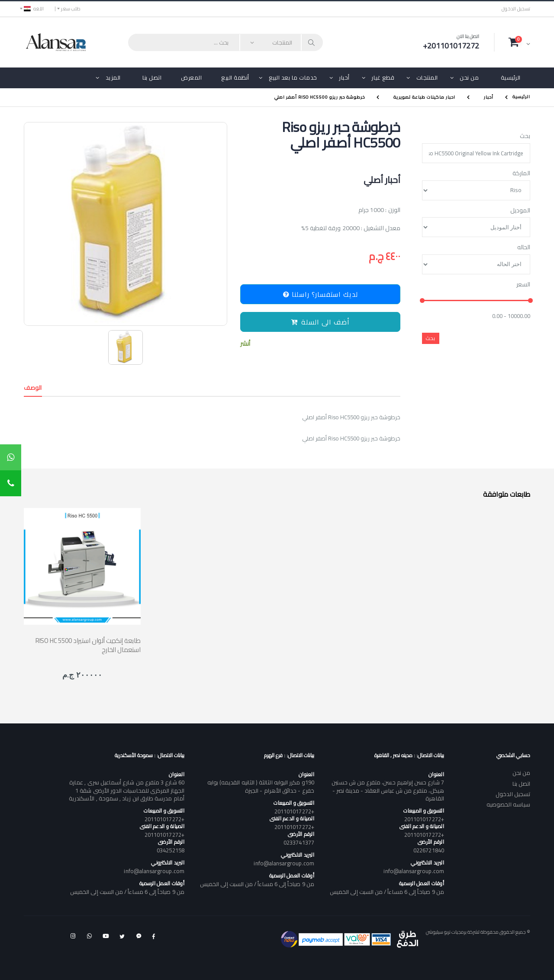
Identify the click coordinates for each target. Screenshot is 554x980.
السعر (523, 285)
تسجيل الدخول (516, 9)
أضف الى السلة (320, 322)
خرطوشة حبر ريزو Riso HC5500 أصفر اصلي (320, 97)
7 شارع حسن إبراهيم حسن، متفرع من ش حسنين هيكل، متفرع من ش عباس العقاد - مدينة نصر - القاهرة (388, 790)
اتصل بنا (152, 77)
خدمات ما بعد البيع (293, 77)
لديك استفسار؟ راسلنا (320, 294)
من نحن (469, 77)
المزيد (113, 77)
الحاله (524, 247)
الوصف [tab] (33, 388)
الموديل (520, 211)
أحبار (344, 77)
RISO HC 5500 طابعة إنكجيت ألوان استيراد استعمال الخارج (88, 645)
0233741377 (299, 842)
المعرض (191, 77)
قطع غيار (383, 77)
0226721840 (429, 850)
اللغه (34, 9)
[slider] (422, 301)
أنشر (245, 344)
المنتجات (427, 77)
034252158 (171, 850)
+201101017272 (424, 819)
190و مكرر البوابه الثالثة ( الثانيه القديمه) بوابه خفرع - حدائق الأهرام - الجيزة (261, 786)
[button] (519, 42)
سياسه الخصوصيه (508, 804)
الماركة (521, 174)
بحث (525, 136)
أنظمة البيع (235, 77)
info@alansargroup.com (414, 871)
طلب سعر (71, 9)
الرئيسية (511, 77)
